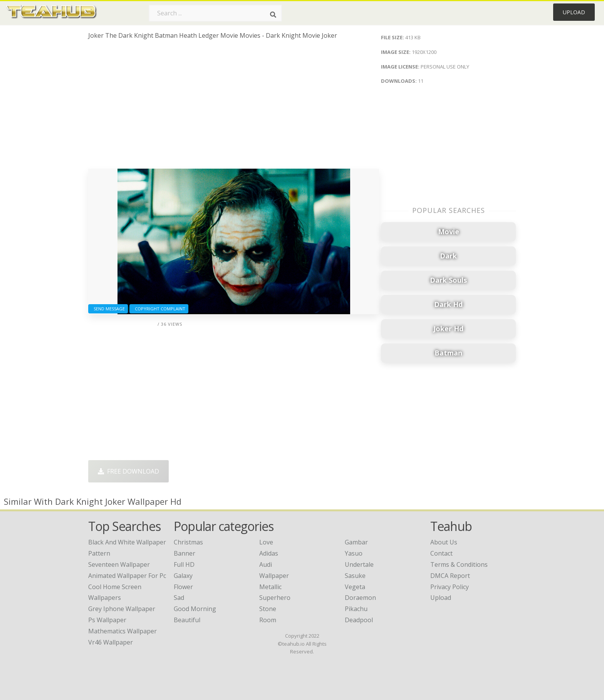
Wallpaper (274, 576)
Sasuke (355, 576)
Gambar (356, 542)
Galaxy (183, 576)
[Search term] (215, 13)
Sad (179, 598)
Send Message (108, 309)
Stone (268, 609)
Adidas (269, 553)
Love (266, 542)
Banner (185, 553)
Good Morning (195, 609)
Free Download (128, 471)
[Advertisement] (234, 107)
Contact (441, 553)
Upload (574, 12)
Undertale (359, 564)
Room (268, 620)
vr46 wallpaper (111, 642)
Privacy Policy (450, 587)
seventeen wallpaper (119, 564)
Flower (183, 587)
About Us (444, 542)
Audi (266, 564)
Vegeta (355, 587)
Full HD (184, 564)
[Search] (273, 15)
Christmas (188, 542)
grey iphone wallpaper (122, 609)
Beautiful (187, 620)
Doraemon (360, 598)
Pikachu (356, 609)
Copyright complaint (159, 309)
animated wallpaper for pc (127, 576)
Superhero (275, 598)
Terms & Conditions (459, 564)
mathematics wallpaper (122, 631)
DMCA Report (450, 576)
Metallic (270, 587)
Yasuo (354, 553)
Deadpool (359, 620)
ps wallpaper (107, 620)
